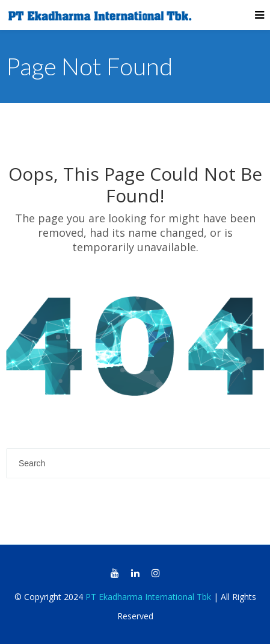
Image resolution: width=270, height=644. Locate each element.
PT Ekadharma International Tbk (148, 597)
